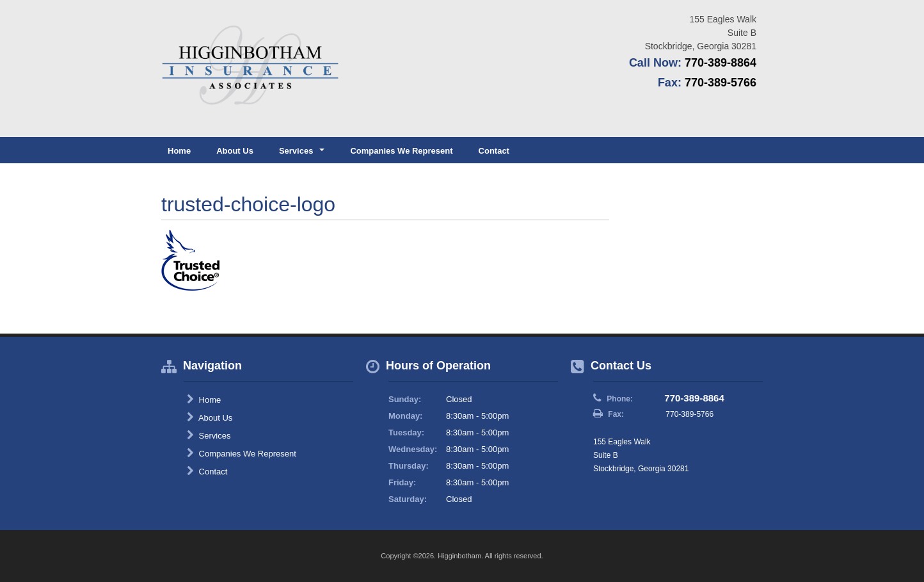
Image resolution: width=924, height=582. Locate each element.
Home (179, 151)
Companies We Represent (401, 151)
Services (209, 435)
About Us (235, 151)
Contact (494, 151)
